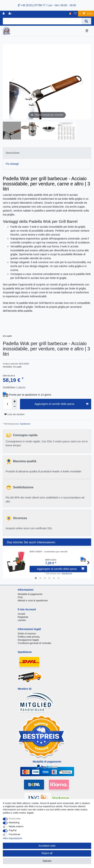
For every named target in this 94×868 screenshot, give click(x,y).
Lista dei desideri (14, 414)
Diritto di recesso (27, 633)
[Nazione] (70, 14)
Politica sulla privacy (29, 637)
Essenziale (15, 819)
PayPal (13, 830)
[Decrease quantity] (15, 407)
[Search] (86, 21)
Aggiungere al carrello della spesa (61, 404)
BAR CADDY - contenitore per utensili (49, 552)
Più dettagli (12, 164)
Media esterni (16, 826)
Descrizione (13, 153)
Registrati (23, 617)
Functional (15, 834)
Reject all (47, 853)
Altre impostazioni (12, 838)
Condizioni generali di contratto (34, 643)
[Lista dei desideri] (75, 14)
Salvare (47, 861)
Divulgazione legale (28, 640)
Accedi (21, 614)
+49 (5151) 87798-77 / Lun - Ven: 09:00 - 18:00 (47, 5)
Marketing (14, 822)
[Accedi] (4, 14)
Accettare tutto (47, 846)
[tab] (47, 153)
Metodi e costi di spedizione (33, 600)
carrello (22, 620)
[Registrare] (10, 14)
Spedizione (25, 424)
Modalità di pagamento (30, 594)
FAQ (20, 597)
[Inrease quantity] (15, 401)
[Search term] (42, 21)
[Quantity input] (7, 404)
